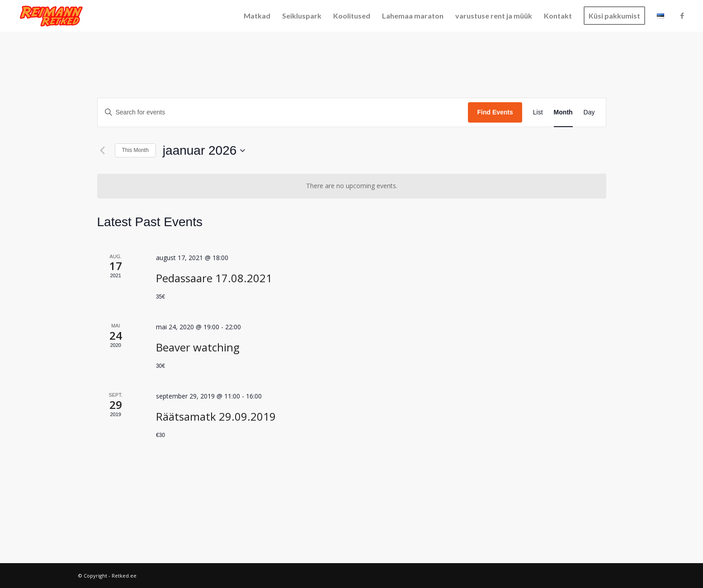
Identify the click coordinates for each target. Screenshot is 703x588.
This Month (135, 150)
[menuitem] (257, 16)
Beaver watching (198, 347)
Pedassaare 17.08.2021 (214, 278)
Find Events (495, 112)
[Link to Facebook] (682, 15)
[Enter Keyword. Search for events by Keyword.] (283, 112)
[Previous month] (103, 151)
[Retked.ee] (52, 16)
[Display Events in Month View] (563, 112)
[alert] (352, 186)
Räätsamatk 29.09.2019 (216, 416)
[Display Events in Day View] (589, 112)
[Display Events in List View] (538, 112)
